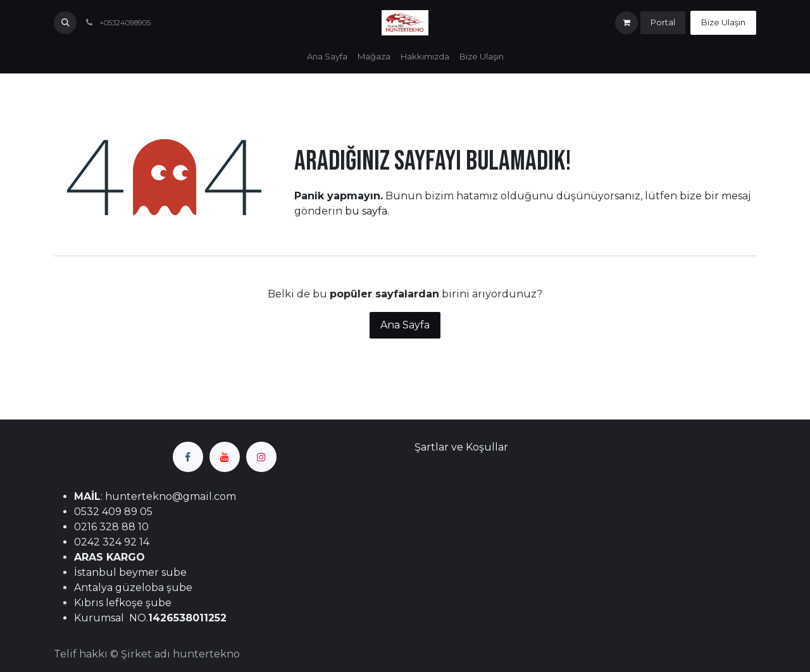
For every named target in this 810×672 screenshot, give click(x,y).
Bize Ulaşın (723, 22)
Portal (663, 22)
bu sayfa (366, 211)
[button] (65, 23)
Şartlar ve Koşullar (461, 447)
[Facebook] (188, 457)
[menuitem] (327, 57)
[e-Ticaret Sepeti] (626, 23)
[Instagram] (261, 457)
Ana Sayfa (405, 325)
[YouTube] (225, 457)
